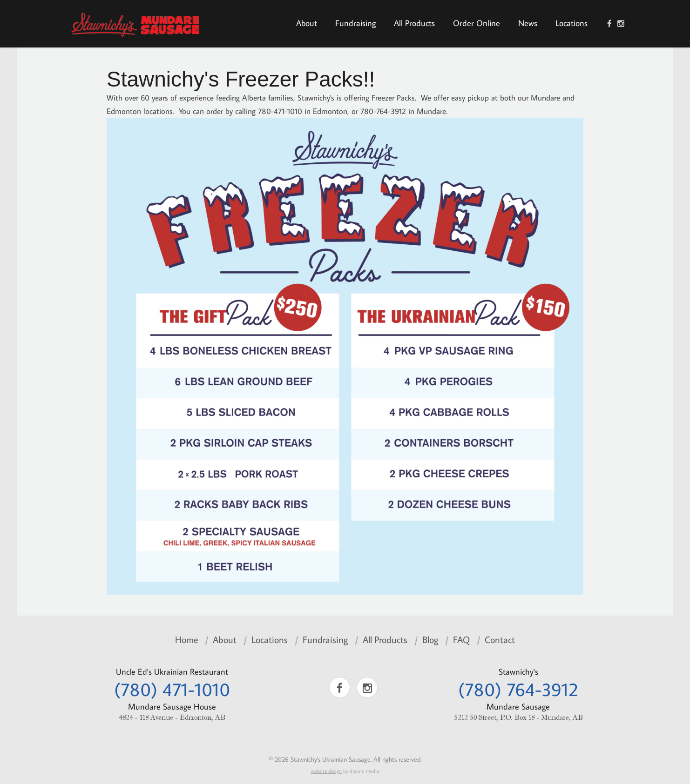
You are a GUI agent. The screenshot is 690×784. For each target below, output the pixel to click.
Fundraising (355, 23)
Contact (500, 639)
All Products (414, 23)
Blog (430, 639)
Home (186, 639)
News (528, 23)
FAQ (461, 639)
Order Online (477, 23)
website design (326, 771)
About (307, 23)
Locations (572, 23)
